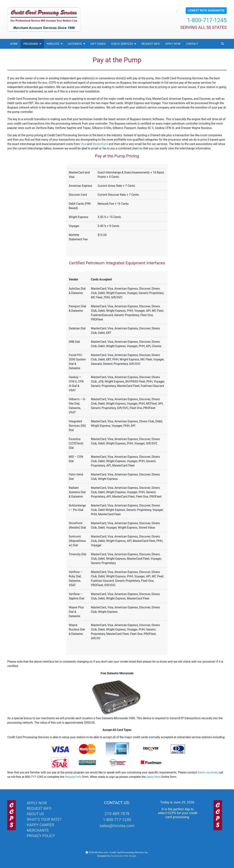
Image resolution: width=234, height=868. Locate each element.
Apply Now (173, 44)
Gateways (77, 44)
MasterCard (100, 144)
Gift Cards (98, 44)
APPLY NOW (37, 803)
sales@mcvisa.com (117, 826)
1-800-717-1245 (207, 20)
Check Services (124, 44)
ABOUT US (35, 814)
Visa (83, 144)
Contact (192, 44)
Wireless (55, 44)
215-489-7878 (117, 814)
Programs (32, 44)
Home (14, 44)
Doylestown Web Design (123, 856)
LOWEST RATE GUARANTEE (206, 10)
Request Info (151, 44)
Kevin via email (208, 772)
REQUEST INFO (39, 808)
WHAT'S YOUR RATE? (44, 819)
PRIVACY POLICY (41, 836)
